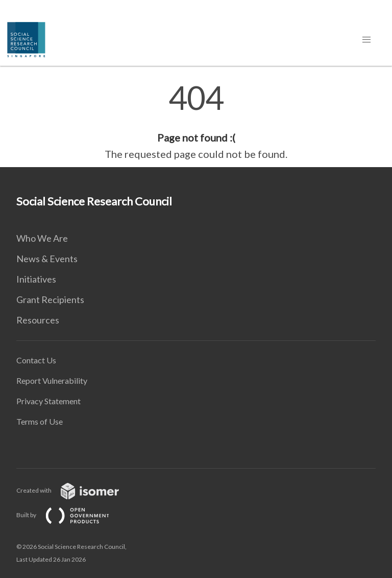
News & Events (47, 259)
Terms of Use (40, 421)
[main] (196, 122)
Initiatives (36, 279)
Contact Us (36, 360)
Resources (38, 320)
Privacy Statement (48, 401)
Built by (71, 515)
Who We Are (42, 238)
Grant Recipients (50, 299)
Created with (76, 490)
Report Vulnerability (52, 380)
